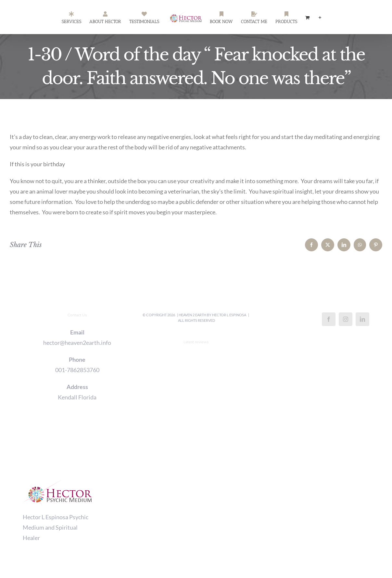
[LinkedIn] (362, 319)
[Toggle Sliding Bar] (320, 17)
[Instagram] (346, 319)
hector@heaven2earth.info (77, 343)
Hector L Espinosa (229, 315)
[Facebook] (329, 319)
